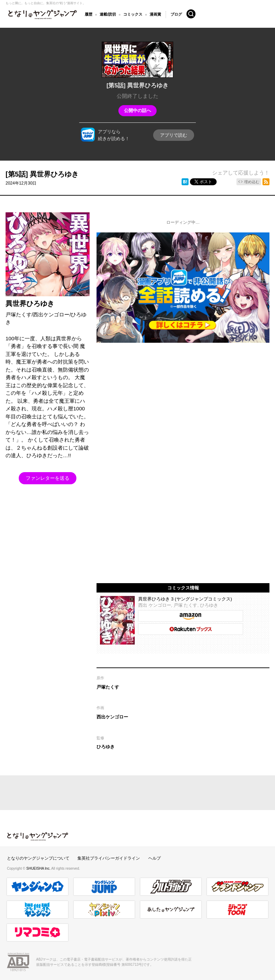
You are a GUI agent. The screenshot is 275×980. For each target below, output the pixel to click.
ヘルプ (155, 858)
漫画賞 (155, 14)
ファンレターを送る (48, 478)
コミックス (133, 14)
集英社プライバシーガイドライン (109, 858)
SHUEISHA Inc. (39, 868)
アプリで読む (174, 135)
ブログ (176, 14)
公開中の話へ (137, 110)
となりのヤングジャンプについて (38, 858)
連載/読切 (108, 14)
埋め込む (252, 182)
